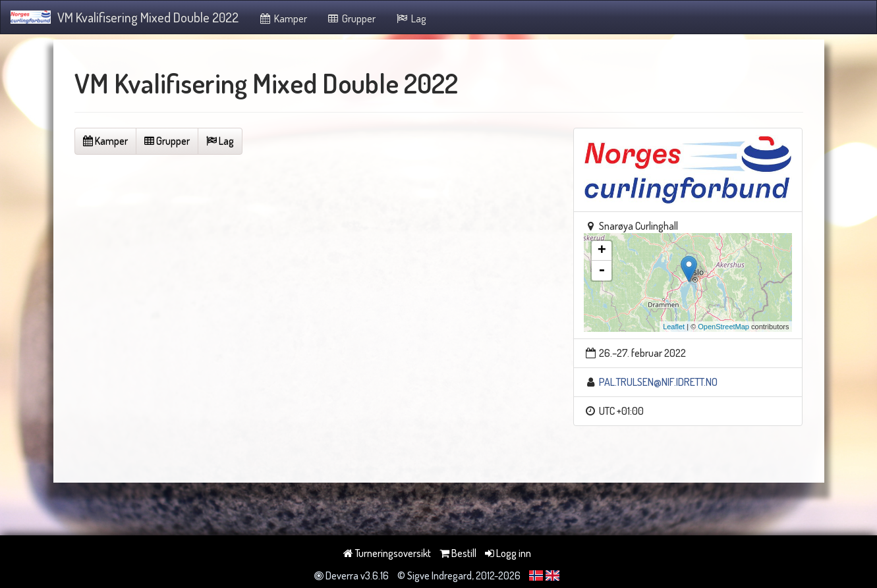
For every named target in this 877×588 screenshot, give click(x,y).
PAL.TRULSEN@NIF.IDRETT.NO (658, 382)
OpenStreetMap (723, 327)
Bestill (458, 553)
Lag (411, 18)
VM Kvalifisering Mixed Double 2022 (125, 17)
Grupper (352, 18)
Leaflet (674, 327)
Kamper (283, 18)
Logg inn (508, 553)
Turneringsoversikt (387, 553)
